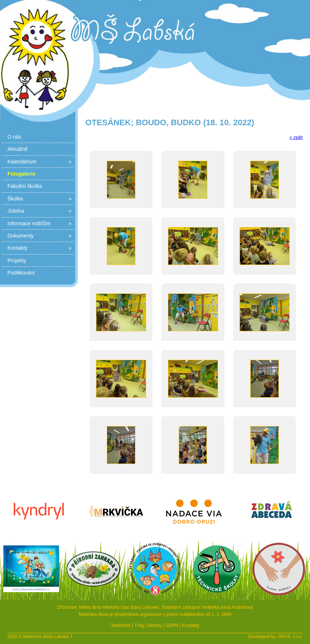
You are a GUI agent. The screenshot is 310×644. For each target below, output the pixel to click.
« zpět (296, 137)
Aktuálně (17, 149)
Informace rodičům (39, 223)
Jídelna (39, 211)
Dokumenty (39, 236)
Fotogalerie (21, 174)
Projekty (17, 260)
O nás (14, 137)
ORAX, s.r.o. (290, 637)
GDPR (172, 625)
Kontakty (39, 248)
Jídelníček (121, 625)
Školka (39, 199)
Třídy (139, 625)
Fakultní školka (25, 186)
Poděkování (21, 273)
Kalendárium (39, 162)
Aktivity (155, 625)
